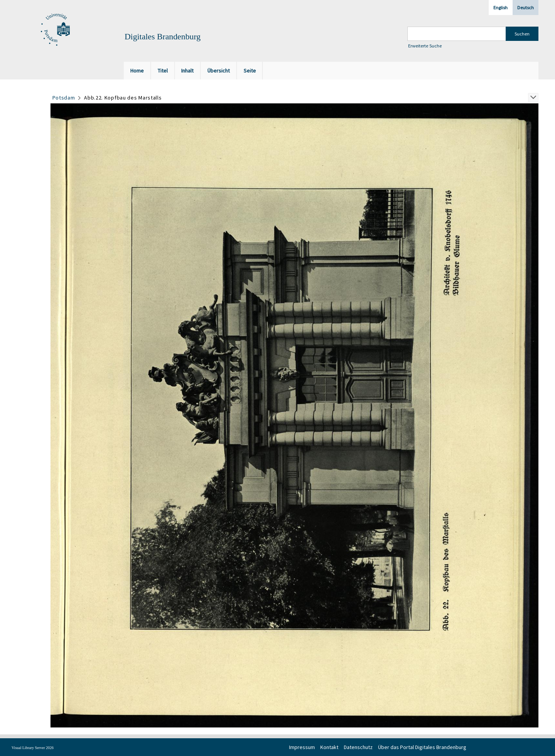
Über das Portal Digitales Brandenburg (422, 747)
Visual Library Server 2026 (33, 748)
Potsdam (64, 98)
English (500, 8)
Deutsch (526, 8)
